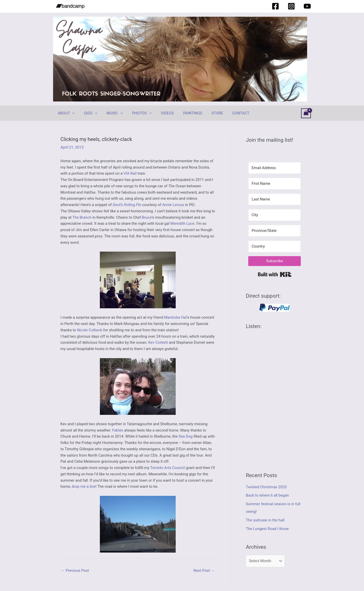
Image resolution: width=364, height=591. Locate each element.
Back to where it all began (267, 495)
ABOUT (65, 113)
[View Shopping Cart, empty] (306, 113)
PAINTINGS (184, 113)
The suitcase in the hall (265, 520)
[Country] (275, 246)
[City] (275, 215)
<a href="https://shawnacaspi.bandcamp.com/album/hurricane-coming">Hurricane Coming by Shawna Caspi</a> (275, 396)
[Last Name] (275, 199)
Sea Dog (186, 436)
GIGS (88, 113)
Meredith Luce (182, 223)
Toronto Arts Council (167, 468)
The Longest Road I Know (267, 529)
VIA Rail (130, 173)
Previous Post (75, 570)
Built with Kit (275, 274)
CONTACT (228, 113)
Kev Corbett (158, 342)
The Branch (82, 217)
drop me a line (84, 486)
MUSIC (111, 113)
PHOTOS (136, 113)
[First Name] (275, 184)
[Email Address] (275, 168)
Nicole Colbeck (90, 330)
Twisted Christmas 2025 (266, 487)
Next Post (204, 570)
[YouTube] (307, 6)
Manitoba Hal (175, 317)
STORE (206, 113)
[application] (71, 113)
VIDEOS (160, 113)
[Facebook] (275, 6)
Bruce (147, 217)
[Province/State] (275, 231)
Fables (118, 430)
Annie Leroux (173, 205)
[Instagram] (291, 6)
